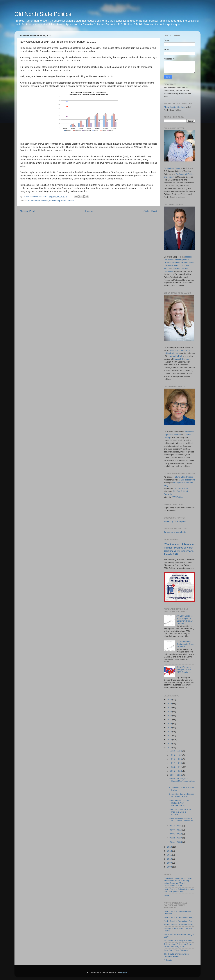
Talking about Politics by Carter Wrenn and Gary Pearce (178, 945)
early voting (55, 201)
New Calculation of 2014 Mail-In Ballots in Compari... (180, 812)
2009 (170, 863)
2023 (170, 712)
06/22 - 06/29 (176, 838)
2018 (170, 732)
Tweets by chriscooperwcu (176, 521)
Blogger (124, 972)
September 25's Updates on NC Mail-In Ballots (182, 795)
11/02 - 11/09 (176, 751)
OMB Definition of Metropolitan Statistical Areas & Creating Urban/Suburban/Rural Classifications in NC (178, 882)
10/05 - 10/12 (176, 767)
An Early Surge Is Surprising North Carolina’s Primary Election (185, 620)
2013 (170, 847)
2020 (170, 724)
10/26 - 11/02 (176, 755)
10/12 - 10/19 (176, 763)
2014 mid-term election (38, 201)
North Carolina (68, 201)
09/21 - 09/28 (176, 775)
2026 (170, 700)
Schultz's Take (181, 488)
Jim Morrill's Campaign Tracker (178, 941)
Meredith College (181, 359)
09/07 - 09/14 (176, 830)
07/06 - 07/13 (176, 834)
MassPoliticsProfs (187, 480)
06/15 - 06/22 (176, 842)
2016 (170, 740)
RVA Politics (177, 497)
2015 (170, 744)
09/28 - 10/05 (176, 771)
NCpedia (168, 960)
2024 (170, 707)
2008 (170, 867)
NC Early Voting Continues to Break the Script (185, 644)
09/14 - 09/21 (176, 826)
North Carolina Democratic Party (179, 917)
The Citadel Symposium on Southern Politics (176, 955)
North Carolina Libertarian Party (178, 925)
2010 (170, 859)
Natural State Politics (183, 477)
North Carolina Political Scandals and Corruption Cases (179, 890)
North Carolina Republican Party (179, 921)
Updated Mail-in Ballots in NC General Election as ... (182, 820)
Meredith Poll (176, 356)
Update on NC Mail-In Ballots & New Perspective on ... (179, 803)
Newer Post (27, 211)
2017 (170, 735)
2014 (170, 748)
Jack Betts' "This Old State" (176, 950)
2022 (170, 716)
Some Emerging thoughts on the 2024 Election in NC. (184, 671)
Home (89, 211)
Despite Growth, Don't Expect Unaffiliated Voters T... (182, 781)
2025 (170, 704)
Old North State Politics (43, 14)
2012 (170, 851)
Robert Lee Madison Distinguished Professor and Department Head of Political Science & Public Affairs (179, 263)
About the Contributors (174, 107)
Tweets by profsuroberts (175, 532)
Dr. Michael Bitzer (172, 168)
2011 (170, 855)
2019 (170, 728)
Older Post (150, 211)
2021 (170, 720)
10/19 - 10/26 (176, 759)
